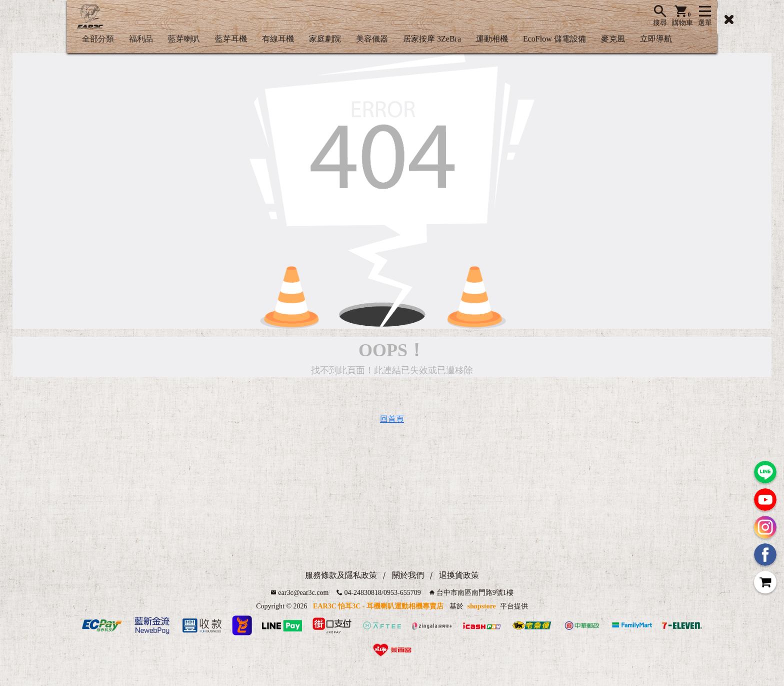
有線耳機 (278, 39)
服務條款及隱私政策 (341, 575)
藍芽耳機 (231, 39)
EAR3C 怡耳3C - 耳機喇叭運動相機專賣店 (378, 606)
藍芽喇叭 (184, 39)
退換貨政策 (459, 575)
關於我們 (408, 575)
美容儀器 (372, 39)
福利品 (141, 39)
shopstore (482, 606)
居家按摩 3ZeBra (432, 39)
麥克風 (613, 39)
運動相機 (492, 39)
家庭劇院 (325, 39)
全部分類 (98, 39)
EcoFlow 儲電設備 (554, 39)
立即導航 (656, 39)
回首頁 (392, 419)
